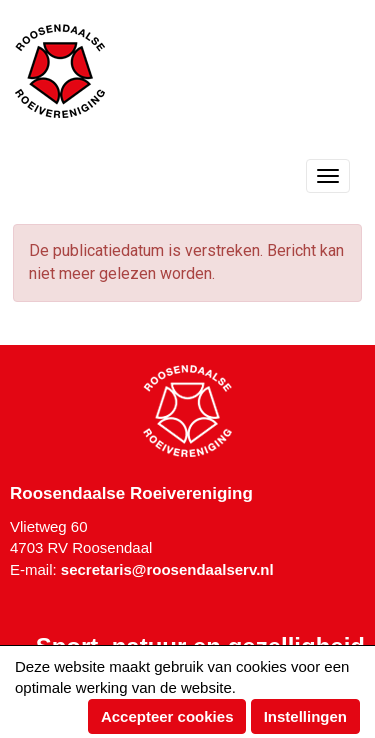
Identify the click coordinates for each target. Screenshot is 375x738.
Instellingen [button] (305, 716)
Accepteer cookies (167, 716)
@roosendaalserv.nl (167, 569)
